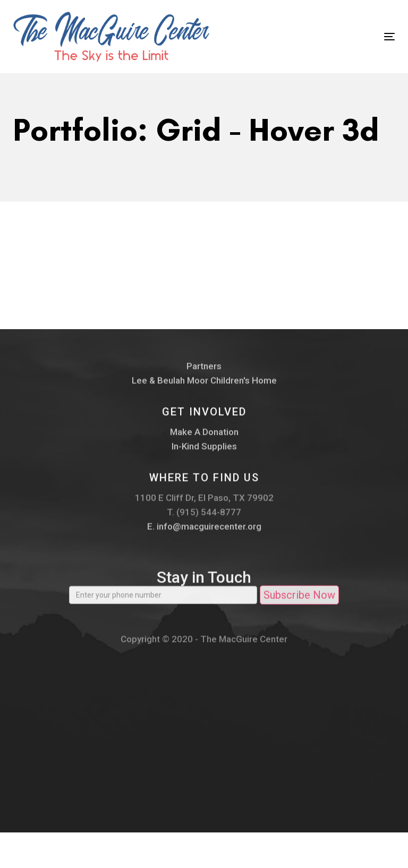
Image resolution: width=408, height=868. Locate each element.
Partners (204, 371)
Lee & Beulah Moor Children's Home (204, 386)
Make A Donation (204, 437)
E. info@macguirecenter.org (204, 532)
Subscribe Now (299, 604)
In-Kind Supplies (204, 452)
